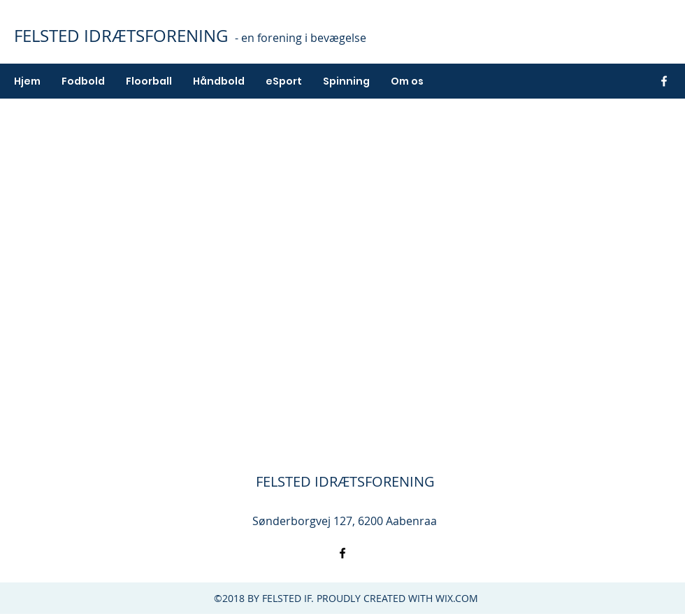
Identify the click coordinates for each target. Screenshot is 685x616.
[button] (83, 81)
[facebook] (664, 81)
